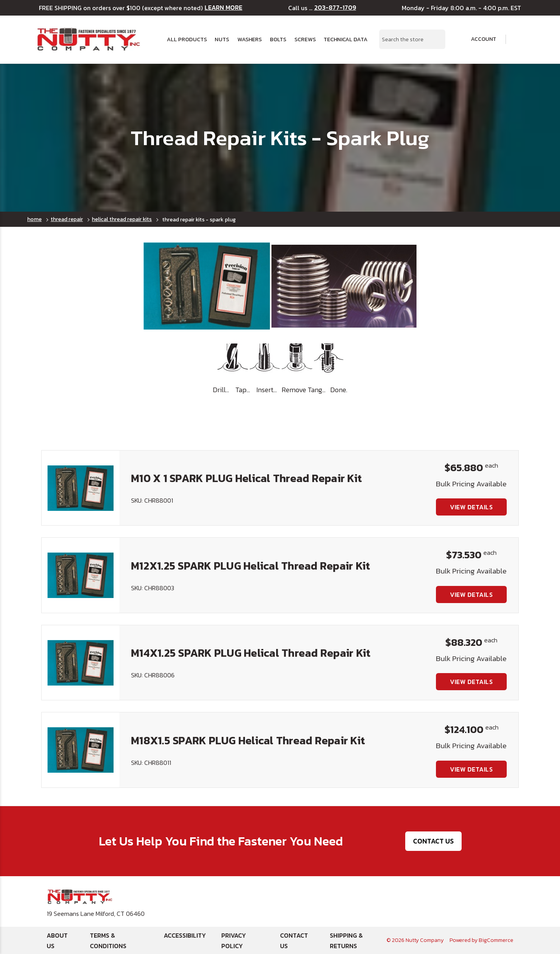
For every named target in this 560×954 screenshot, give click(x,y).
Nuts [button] (222, 39)
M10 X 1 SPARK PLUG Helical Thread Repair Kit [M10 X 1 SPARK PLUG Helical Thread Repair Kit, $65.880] (247, 478)
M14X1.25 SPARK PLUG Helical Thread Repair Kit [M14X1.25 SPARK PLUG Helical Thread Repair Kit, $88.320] (251, 653)
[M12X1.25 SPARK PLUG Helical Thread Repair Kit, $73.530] (80, 575)
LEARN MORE (223, 8)
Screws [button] (305, 39)
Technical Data (346, 39)
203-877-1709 (335, 8)
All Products (187, 39)
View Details (471, 507)
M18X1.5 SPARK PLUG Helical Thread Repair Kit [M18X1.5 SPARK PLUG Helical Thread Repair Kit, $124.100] (248, 740)
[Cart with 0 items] (519, 39)
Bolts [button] (278, 39)
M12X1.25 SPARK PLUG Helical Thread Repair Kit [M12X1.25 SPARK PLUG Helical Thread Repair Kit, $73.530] (251, 566)
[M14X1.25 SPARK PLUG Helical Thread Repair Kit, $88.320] (80, 663)
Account (478, 39)
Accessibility (185, 935)
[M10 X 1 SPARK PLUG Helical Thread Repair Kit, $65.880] (80, 488)
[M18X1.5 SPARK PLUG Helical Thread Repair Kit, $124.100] (80, 750)
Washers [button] (249, 39)
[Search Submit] (435, 39)
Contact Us (433, 841)
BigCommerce (496, 940)
